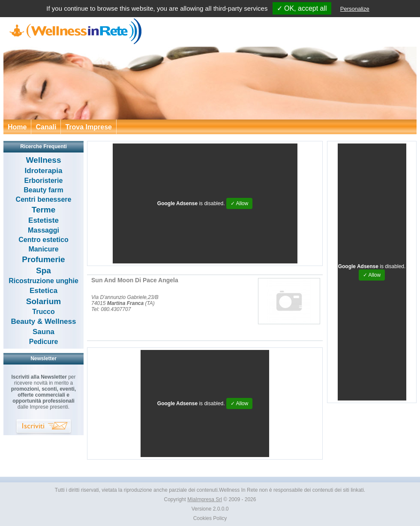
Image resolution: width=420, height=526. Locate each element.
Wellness (43, 160)
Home (17, 127)
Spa (43, 270)
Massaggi (43, 230)
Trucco (43, 312)
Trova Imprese (88, 127)
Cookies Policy (210, 518)
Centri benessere (44, 199)
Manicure (43, 249)
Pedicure (44, 342)
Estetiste (43, 220)
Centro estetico (43, 240)
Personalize (355, 9)
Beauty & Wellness (44, 321)
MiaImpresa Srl (205, 499)
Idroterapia (44, 171)
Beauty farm (43, 190)
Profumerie (43, 259)
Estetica (43, 291)
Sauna (43, 332)
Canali (46, 127)
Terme (44, 210)
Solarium (43, 301)
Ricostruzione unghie (43, 281)
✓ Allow (239, 203)
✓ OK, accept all (302, 8)
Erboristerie (44, 181)
